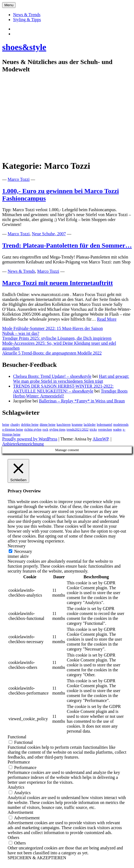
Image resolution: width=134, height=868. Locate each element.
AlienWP (100, 439)
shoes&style (24, 47)
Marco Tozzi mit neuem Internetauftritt (57, 283)
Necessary (23, 551)
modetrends (121, 425)
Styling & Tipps (27, 20)
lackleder (90, 425)
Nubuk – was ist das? (21, 333)
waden (117, 429)
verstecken (105, 429)
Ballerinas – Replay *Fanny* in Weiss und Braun (82, 401)
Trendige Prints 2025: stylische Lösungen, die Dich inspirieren (57, 338)
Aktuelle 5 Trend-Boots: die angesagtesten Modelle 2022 (52, 353)
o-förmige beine (13, 429)
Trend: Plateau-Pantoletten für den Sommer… (67, 245)
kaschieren (64, 425)
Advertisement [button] (20, 812)
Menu (9, 5)
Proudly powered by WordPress (30, 439)
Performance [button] (19, 762)
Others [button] (13, 837)
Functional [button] (17, 737)
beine (6, 425)
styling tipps (57, 429)
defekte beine (30, 425)
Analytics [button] (16, 787)
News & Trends (27, 15)
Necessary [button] (17, 546)
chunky (15, 425)
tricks (93, 429)
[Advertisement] (67, 117)
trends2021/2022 (77, 429)
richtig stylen (33, 429)
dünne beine (48, 425)
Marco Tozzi (19, 179)
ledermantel (104, 425)
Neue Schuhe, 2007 (49, 234)
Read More (107, 319)
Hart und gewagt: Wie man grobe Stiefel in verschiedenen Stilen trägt (71, 379)
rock (45, 429)
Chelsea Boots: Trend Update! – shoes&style (52, 376)
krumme (77, 425)
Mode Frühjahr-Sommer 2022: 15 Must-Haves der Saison (52, 328)
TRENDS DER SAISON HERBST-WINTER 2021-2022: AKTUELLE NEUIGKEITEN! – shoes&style (63, 389)
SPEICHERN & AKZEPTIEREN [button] (37, 858)
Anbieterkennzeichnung (23, 444)
